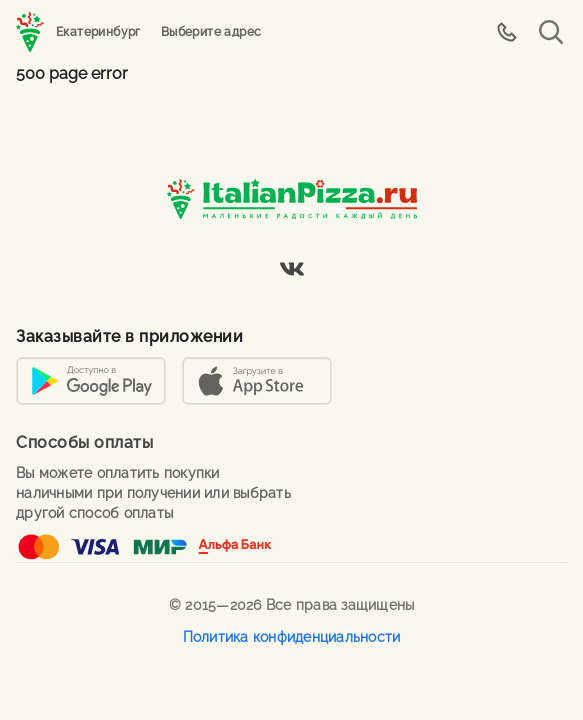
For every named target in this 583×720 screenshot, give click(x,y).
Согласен (526, 615)
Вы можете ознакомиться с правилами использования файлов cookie (241, 615)
